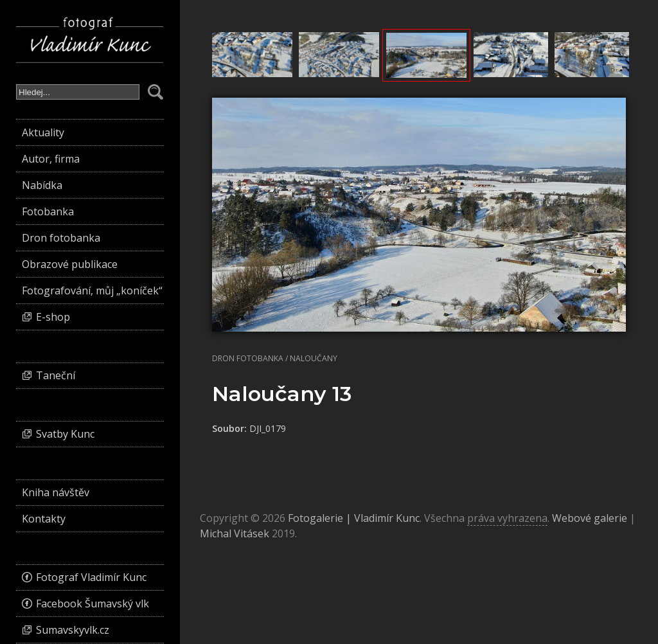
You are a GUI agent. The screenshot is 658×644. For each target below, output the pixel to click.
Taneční (56, 375)
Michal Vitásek (235, 533)
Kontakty (44, 519)
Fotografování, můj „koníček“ (92, 291)
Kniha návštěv (56, 492)
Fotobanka (48, 211)
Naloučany (314, 358)
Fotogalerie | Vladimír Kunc (354, 518)
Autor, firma (51, 159)
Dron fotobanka (248, 358)
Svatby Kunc (65, 434)
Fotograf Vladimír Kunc (91, 577)
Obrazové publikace (70, 264)
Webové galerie (590, 518)
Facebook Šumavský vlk (93, 604)
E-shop (53, 317)
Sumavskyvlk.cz (73, 630)
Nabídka (42, 185)
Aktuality (43, 132)
